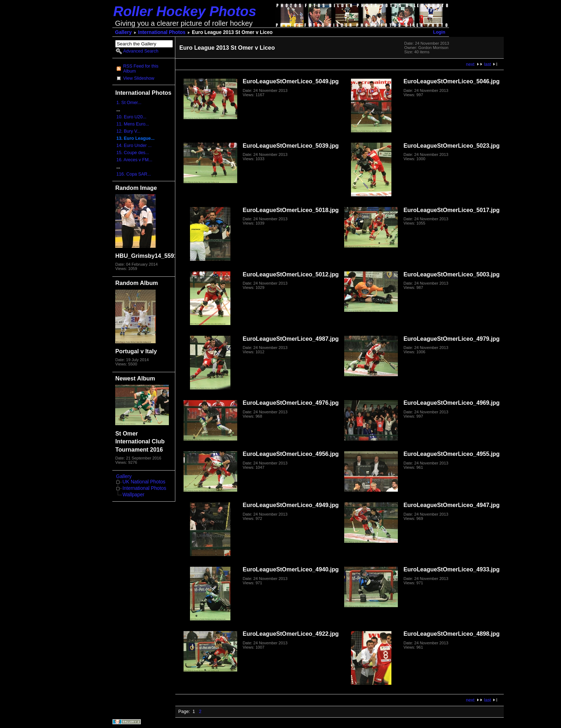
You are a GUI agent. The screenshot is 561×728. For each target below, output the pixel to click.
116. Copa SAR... (134, 174)
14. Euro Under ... (134, 146)
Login (439, 32)
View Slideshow (139, 78)
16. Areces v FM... (134, 160)
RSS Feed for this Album (141, 69)
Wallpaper (133, 495)
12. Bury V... (128, 131)
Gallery (124, 32)
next (470, 64)
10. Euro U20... (131, 117)
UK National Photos (144, 482)
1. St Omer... (129, 103)
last (487, 64)
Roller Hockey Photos (185, 11)
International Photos (162, 32)
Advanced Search (141, 51)
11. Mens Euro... (133, 124)
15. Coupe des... (133, 153)
